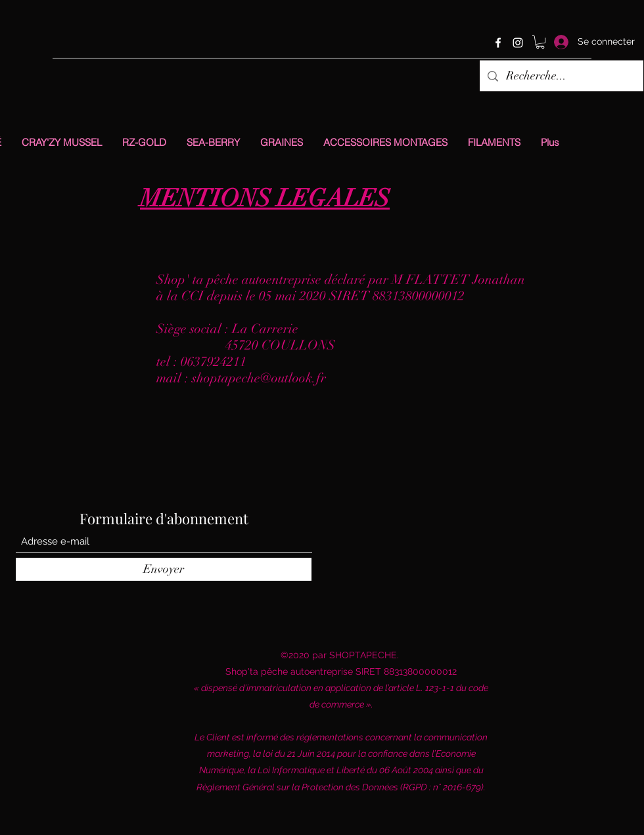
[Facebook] (498, 43)
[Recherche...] (561, 76)
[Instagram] (518, 43)
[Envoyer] (164, 569)
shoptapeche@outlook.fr (259, 378)
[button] (540, 42)
